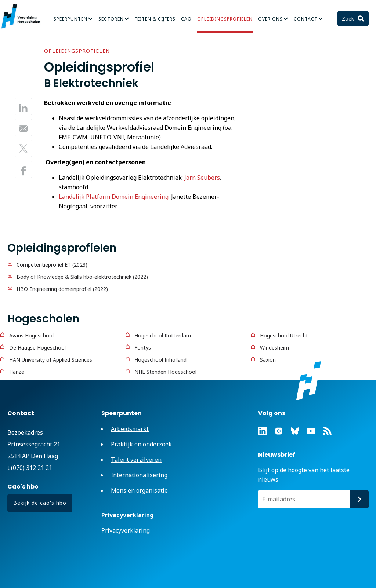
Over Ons (270, 19)
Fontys (143, 348)
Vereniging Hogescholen (24, 16)
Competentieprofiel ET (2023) (52, 265)
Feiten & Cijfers (155, 19)
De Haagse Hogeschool (37, 348)
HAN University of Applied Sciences (51, 360)
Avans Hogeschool (31, 335)
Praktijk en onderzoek (141, 444)
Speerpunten (70, 19)
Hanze (17, 372)
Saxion (268, 360)
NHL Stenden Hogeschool (165, 372)
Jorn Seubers (202, 178)
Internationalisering (139, 475)
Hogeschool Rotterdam (163, 335)
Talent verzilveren (136, 460)
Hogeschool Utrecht (284, 335)
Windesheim (274, 348)
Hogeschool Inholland (160, 360)
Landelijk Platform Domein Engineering (114, 197)
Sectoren (111, 19)
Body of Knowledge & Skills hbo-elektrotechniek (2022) (82, 277)
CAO (186, 19)
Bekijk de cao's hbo (40, 503)
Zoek (349, 19)
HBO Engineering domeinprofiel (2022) (62, 289)
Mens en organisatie (139, 490)
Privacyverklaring (126, 530)
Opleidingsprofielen (225, 19)
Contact (306, 19)
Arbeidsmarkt (130, 429)
